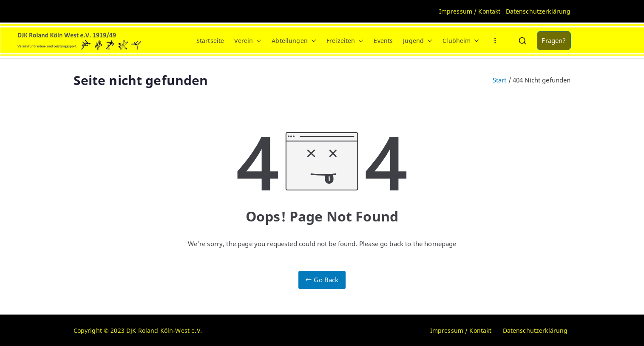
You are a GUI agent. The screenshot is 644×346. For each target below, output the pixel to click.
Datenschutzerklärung (538, 11)
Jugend (418, 41)
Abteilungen (294, 41)
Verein (248, 41)
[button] (257, 41)
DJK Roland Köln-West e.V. (164, 330)
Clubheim (461, 41)
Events (383, 41)
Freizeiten (345, 41)
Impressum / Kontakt (470, 11)
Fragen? (554, 40)
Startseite (210, 41)
